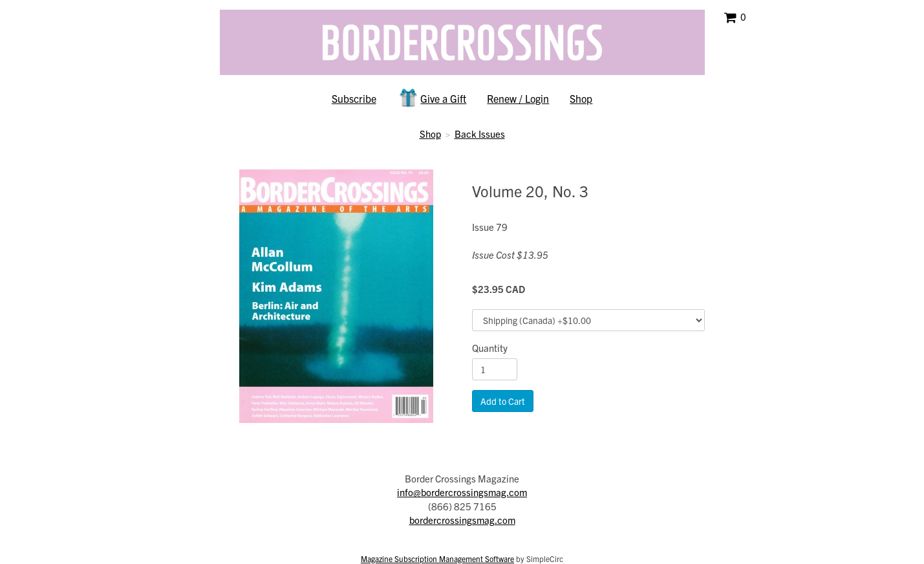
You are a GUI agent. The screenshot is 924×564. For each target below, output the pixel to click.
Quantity (490, 348)
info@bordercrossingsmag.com (462, 492)
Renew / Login (518, 98)
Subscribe (354, 98)
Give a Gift (432, 98)
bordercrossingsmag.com (462, 520)
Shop (581, 98)
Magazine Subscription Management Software (437, 559)
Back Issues (480, 134)
